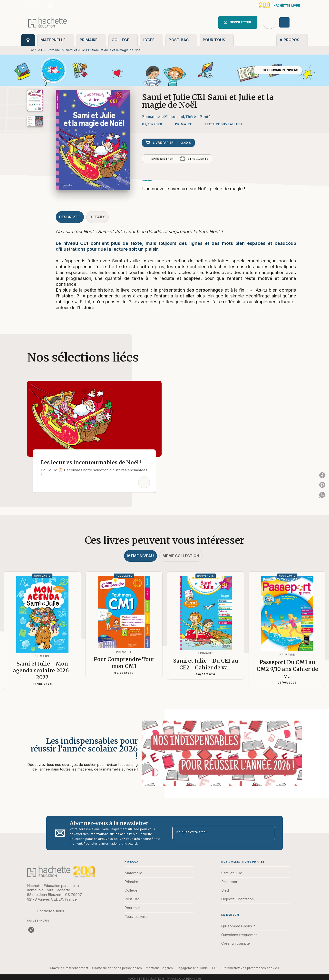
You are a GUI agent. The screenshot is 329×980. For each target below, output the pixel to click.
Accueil (36, 50)
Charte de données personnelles (117, 968)
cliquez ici (129, 844)
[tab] (28, 40)
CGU (215, 968)
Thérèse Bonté (198, 117)
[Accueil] (48, 22)
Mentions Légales (159, 968)
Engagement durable (192, 968)
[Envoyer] (269, 833)
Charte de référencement (69, 968)
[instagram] (50, 5)
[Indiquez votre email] (218, 833)
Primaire (54, 50)
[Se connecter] (290, 22)
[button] (238, 22)
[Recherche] (269, 22)
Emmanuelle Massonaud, (164, 117)
